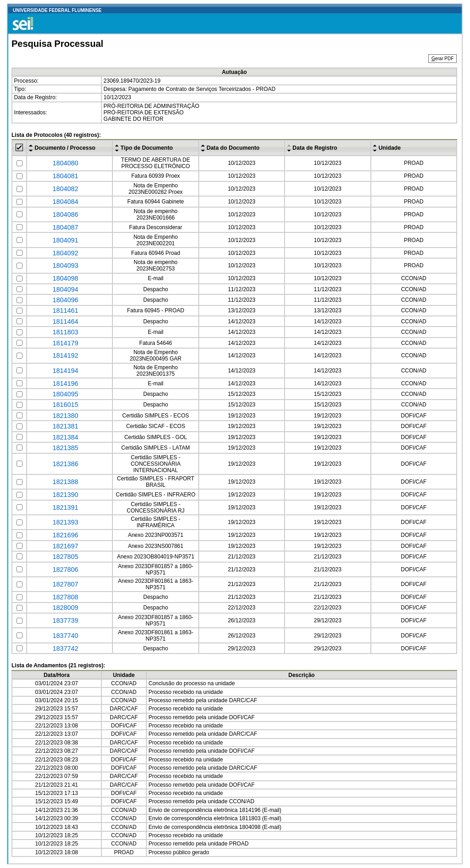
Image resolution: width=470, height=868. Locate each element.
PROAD (414, 163)
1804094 (65, 289)
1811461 (65, 310)
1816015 (65, 405)
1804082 (65, 189)
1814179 (65, 343)
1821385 (65, 448)
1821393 (65, 522)
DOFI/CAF (414, 416)
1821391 (65, 507)
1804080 (65, 163)
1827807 (65, 584)
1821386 (65, 464)
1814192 (65, 355)
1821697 (65, 546)
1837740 (65, 636)
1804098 (65, 278)
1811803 (65, 332)
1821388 (65, 482)
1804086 (65, 214)
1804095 (65, 394)
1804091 (65, 240)
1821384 (65, 437)
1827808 (65, 597)
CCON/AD (414, 278)
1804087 (65, 227)
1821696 (65, 535)
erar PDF (442, 59)
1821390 (65, 495)
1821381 (65, 426)
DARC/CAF (243, 700)
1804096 (65, 300)
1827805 (65, 557)
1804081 (65, 176)
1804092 (65, 253)
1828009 (65, 608)
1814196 (65, 383)
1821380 (65, 416)
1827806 (65, 569)
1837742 (65, 648)
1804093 (65, 265)
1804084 (65, 202)
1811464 (65, 321)
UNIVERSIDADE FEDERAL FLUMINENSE (57, 10)
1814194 (65, 371)
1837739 (65, 620)
